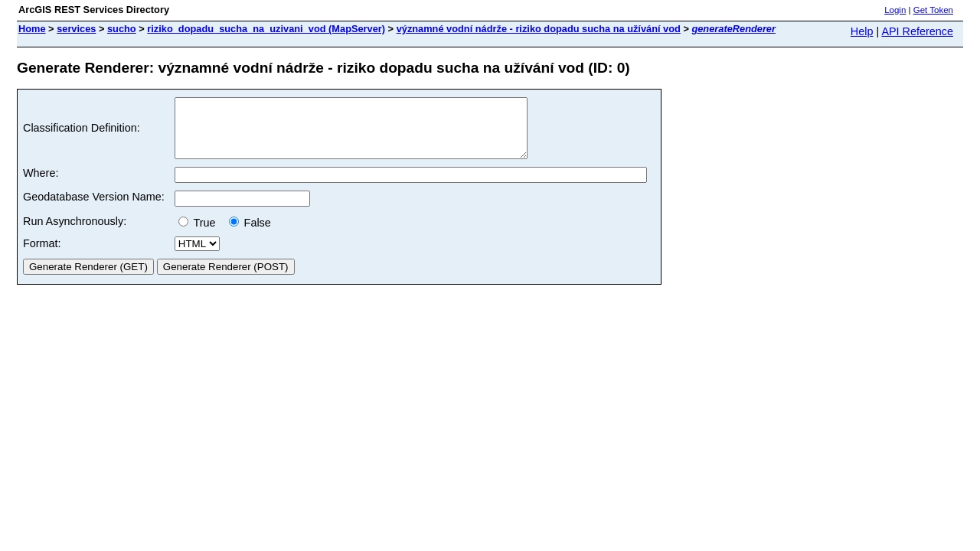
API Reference (917, 31)
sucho (122, 29)
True (200, 234)
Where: (41, 184)
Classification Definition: (82, 134)
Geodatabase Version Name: (94, 208)
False (250, 234)
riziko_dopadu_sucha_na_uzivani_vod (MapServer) (266, 29)
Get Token (933, 10)
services (76, 29)
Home (32, 29)
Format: (42, 255)
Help (862, 31)
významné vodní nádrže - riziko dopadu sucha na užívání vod (539, 29)
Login (895, 10)
